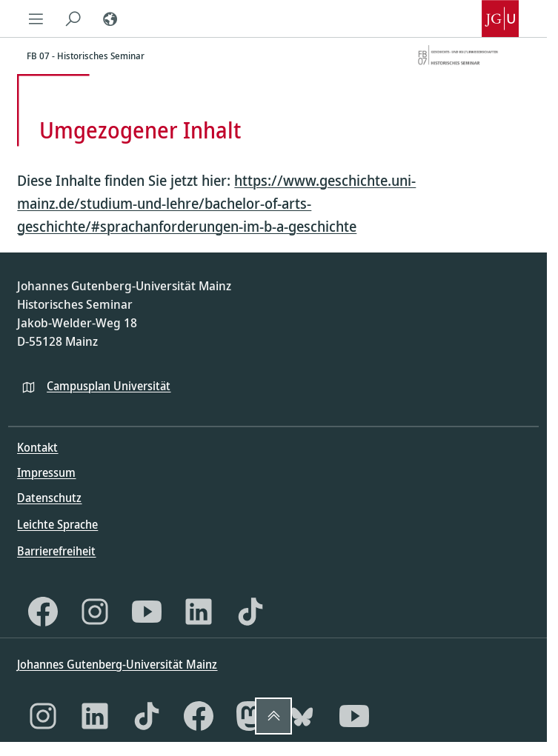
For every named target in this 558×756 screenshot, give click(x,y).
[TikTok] (250, 612)
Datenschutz (49, 498)
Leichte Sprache (57, 524)
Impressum (46, 472)
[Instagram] (95, 612)
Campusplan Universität (109, 386)
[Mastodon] (250, 716)
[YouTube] (147, 612)
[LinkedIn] (199, 612)
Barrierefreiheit (56, 551)
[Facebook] (43, 612)
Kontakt (37, 447)
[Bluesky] (302, 716)
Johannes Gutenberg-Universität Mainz (117, 664)
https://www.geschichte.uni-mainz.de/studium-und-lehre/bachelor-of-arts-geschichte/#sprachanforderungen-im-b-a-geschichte (216, 203)
